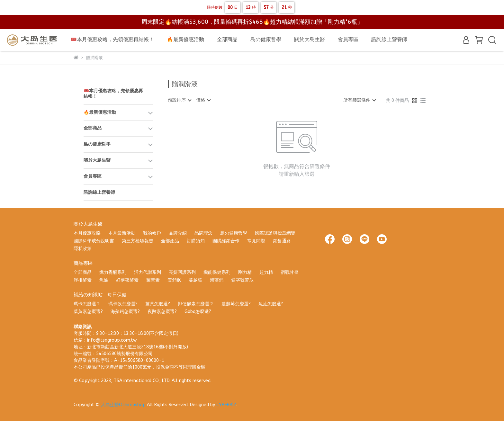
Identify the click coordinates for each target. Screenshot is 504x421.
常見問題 (256, 241)
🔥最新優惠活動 (185, 39)
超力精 (266, 272)
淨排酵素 (83, 280)
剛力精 (245, 272)
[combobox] (179, 100)
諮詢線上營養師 (389, 39)
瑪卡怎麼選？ (87, 304)
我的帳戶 (152, 233)
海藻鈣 (217, 280)
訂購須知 (196, 241)
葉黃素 (153, 280)
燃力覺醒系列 (113, 272)
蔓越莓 (195, 280)
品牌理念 (203, 233)
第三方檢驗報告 (138, 241)
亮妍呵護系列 (182, 272)
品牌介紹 (178, 233)
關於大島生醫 (310, 39)
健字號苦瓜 (242, 280)
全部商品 (227, 39)
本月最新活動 (122, 233)
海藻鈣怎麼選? (125, 312)
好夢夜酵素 (127, 280)
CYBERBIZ (226, 405)
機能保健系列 (217, 272)
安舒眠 (174, 280)
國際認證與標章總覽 (275, 233)
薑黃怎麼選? (158, 304)
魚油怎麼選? (271, 304)
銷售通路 (282, 241)
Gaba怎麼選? (198, 312)
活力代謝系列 (148, 272)
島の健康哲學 (266, 39)
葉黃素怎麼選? (88, 312)
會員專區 (348, 39)
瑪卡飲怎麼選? (123, 304)
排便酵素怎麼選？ (196, 304)
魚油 (104, 280)
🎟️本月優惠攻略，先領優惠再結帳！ (112, 39)
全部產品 (170, 241)
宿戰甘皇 (290, 272)
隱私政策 (83, 249)
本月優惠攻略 (87, 233)
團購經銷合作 (226, 241)
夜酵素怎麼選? (162, 312)
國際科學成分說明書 (94, 241)
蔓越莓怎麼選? (236, 304)
